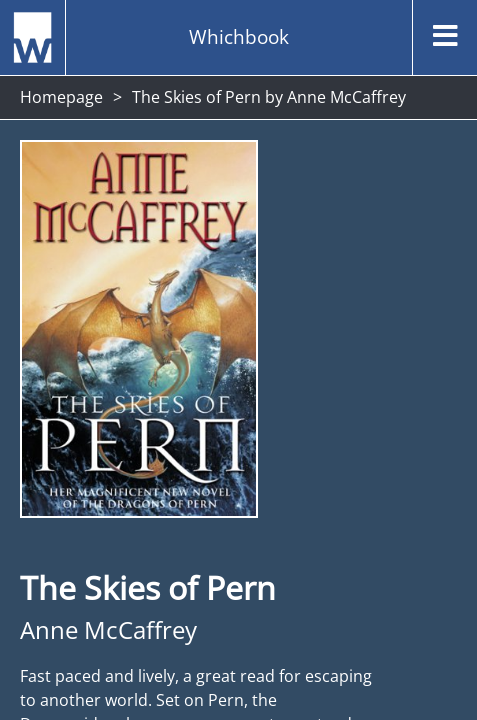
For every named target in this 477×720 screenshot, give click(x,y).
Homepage (61, 97)
